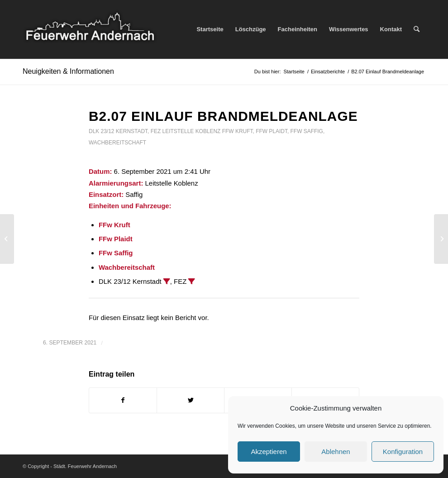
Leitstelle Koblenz (192, 131)
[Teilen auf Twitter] (191, 400)
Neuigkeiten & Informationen (68, 71)
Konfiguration (403, 452)
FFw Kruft (238, 131)
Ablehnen (336, 452)
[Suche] (417, 29)
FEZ (156, 131)
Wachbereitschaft (117, 143)
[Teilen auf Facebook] (123, 400)
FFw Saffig (307, 131)
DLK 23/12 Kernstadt (118, 131)
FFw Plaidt (272, 131)
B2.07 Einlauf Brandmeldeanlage (223, 116)
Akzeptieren (269, 452)
